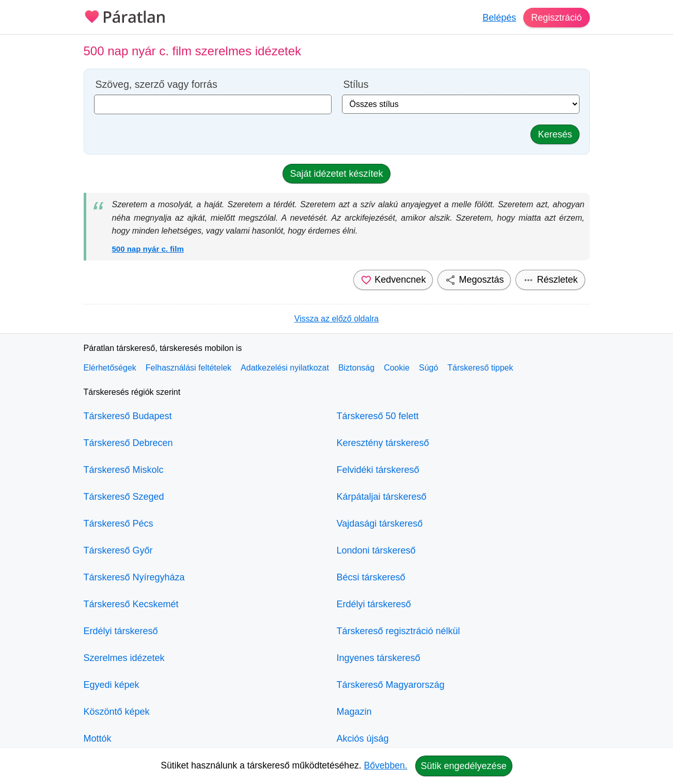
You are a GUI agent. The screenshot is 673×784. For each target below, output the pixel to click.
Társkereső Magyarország (391, 685)
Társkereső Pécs (119, 524)
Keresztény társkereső (383, 443)
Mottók (98, 739)
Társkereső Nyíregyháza (134, 577)
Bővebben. (386, 765)
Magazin (354, 712)
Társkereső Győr (118, 550)
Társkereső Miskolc (124, 470)
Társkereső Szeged (124, 497)
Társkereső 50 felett (378, 416)
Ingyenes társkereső (379, 658)
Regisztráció (556, 18)
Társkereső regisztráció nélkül (398, 631)
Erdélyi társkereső (121, 631)
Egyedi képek (112, 685)
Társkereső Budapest (128, 416)
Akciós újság (363, 739)
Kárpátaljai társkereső (382, 497)
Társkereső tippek (480, 368)
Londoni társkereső (376, 550)
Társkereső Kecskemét (131, 604)
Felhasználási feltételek (189, 368)
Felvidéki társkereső (378, 470)
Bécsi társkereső (371, 577)
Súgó (428, 368)
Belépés (499, 18)
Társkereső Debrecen (128, 443)
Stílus (356, 84)
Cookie (397, 368)
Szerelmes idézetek (124, 658)
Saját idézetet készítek (336, 174)
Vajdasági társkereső (380, 524)
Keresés (555, 134)
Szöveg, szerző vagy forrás (156, 84)
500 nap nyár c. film (148, 249)
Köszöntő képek (117, 712)
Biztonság (356, 368)
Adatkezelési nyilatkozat (285, 368)
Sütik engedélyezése (464, 766)
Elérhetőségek (110, 368)
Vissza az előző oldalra (336, 319)
